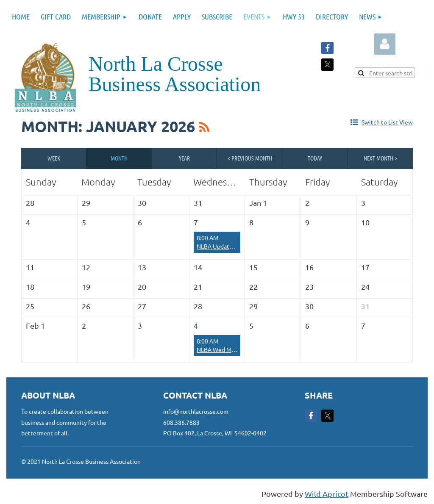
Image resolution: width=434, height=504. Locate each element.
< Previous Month (250, 158)
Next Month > (380, 158)
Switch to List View (387, 122)
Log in (385, 44)
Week (54, 158)
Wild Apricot (327, 494)
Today (315, 158)
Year (184, 158)
